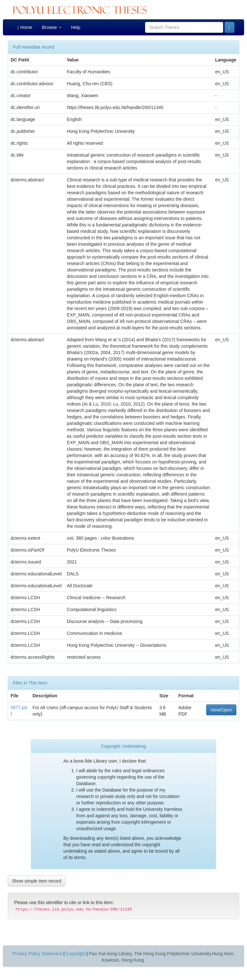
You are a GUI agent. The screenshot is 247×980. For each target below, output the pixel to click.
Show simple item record (37, 881)
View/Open (221, 710)
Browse (52, 27)
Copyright (76, 954)
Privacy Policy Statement (37, 954)
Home (25, 27)
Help (76, 27)
